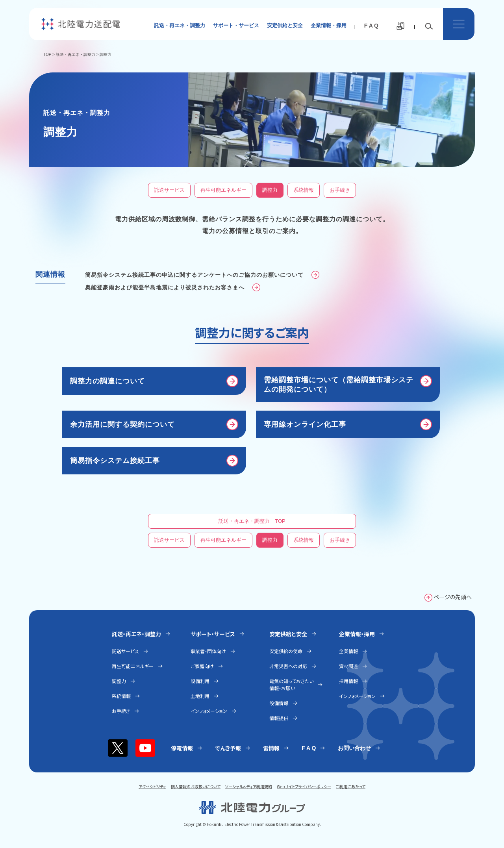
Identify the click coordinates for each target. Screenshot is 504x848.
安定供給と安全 (285, 25)
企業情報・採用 (329, 25)
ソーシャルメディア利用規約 (249, 786)
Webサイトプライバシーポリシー (304, 786)
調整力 (270, 190)
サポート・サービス (236, 25)
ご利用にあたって (351, 786)
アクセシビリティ (152, 786)
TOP (47, 55)
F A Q (371, 26)
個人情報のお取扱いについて (196, 786)
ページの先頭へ (453, 597)
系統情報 (304, 190)
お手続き (340, 190)
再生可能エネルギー (223, 190)
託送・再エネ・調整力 (180, 25)
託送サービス (169, 190)
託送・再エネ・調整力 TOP (252, 521)
